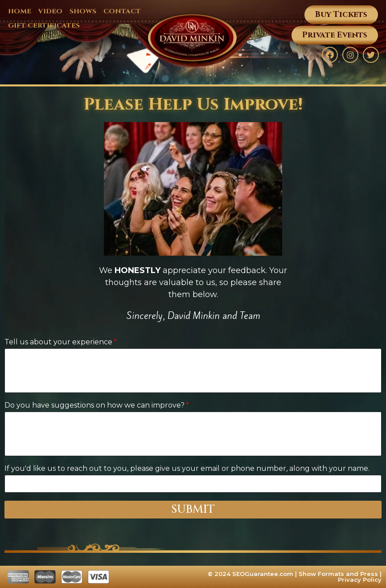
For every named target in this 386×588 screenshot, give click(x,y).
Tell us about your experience (58, 342)
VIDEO (50, 11)
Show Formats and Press (338, 574)
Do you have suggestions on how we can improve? (94, 405)
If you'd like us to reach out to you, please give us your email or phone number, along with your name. (187, 468)
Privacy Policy (360, 580)
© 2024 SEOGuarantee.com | (253, 574)
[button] (341, 15)
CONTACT (122, 11)
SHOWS (83, 11)
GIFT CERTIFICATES (44, 26)
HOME (20, 11)
